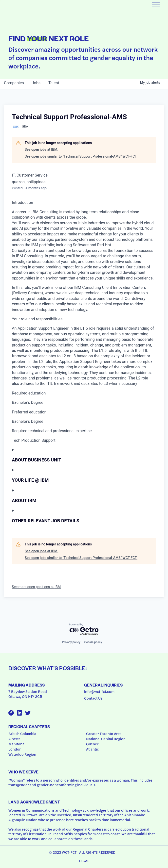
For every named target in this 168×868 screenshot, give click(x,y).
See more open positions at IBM (36, 587)
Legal (84, 861)
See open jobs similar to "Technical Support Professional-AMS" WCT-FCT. (81, 156)
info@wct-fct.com (99, 691)
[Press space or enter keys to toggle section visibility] (84, 455)
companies (14, 83)
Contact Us (93, 698)
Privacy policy (71, 642)
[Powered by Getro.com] (84, 630)
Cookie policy (93, 642)
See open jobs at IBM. (41, 149)
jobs (36, 83)
